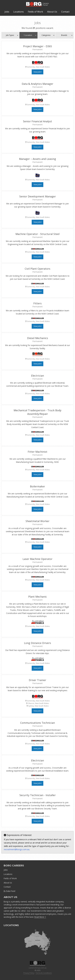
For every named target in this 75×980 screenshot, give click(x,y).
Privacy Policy (29, 973)
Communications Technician (37, 723)
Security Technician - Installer (38, 795)
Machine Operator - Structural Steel (37, 234)
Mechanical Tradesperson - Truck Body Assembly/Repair (37, 412)
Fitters (37, 303)
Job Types (10, 35)
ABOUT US (10, 897)
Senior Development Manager (38, 196)
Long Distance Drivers (37, 643)
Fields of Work (35, 12)
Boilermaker (37, 486)
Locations (19, 12)
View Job (37, 72)
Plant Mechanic (38, 597)
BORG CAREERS (14, 866)
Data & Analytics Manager (37, 84)
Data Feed (9, 891)
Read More (40, 917)
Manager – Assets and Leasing (37, 159)
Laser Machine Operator (37, 559)
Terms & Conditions (44, 973)
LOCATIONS (11, 925)
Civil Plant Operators (37, 269)
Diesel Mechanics (38, 338)
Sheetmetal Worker (37, 521)
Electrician (37, 376)
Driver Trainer (37, 680)
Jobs (7, 12)
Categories (46, 35)
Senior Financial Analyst (37, 121)
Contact (65, 12)
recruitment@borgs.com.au (17, 849)
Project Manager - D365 (37, 46)
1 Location (28, 35)
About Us (52, 12)
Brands (64, 35)
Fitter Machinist (37, 452)
